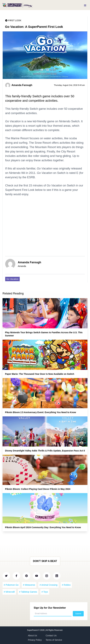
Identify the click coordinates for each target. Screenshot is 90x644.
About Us (32, 636)
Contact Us (51, 636)
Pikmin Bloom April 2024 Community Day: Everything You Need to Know (43, 527)
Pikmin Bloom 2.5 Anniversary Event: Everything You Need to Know (41, 412)
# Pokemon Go (11, 585)
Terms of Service (54, 640)
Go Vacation (12, 279)
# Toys (45, 592)
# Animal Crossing (48, 585)
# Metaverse (29, 585)
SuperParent (33, 630)
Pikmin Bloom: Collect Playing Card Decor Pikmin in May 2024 (38, 489)
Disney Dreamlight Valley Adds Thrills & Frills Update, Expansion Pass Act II (45, 451)
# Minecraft (9, 592)
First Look (15, 20)
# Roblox (66, 585)
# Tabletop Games (28, 592)
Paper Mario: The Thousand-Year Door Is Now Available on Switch (40, 374)
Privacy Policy (35, 640)
